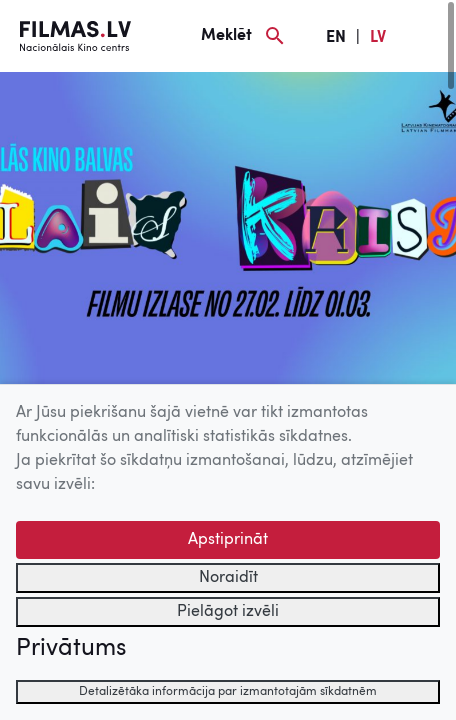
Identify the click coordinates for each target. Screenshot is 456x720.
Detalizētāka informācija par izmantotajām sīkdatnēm (228, 692)
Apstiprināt (228, 540)
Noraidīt (228, 578)
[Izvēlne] (426, 36)
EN (336, 38)
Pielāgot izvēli (228, 612)
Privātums (71, 649)
